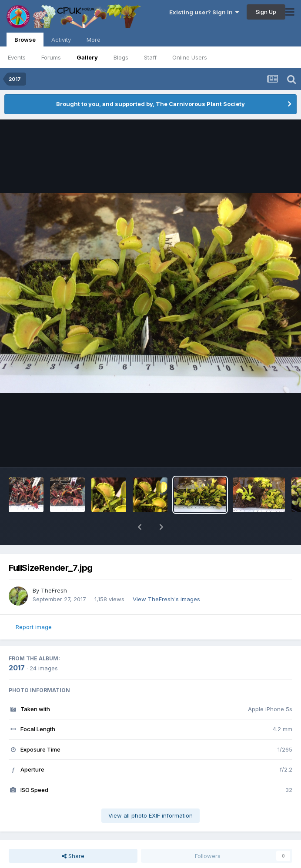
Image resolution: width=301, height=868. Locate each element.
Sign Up (266, 12)
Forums (51, 57)
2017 (17, 668)
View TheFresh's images (166, 599)
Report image (34, 627)
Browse (25, 41)
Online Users (190, 57)
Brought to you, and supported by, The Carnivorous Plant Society (150, 104)
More (94, 40)
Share (73, 856)
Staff (150, 57)
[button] (140, 527)
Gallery (87, 57)
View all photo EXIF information (150, 815)
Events (17, 57)
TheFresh (54, 590)
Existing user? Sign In (204, 12)
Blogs (121, 57)
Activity (61, 40)
